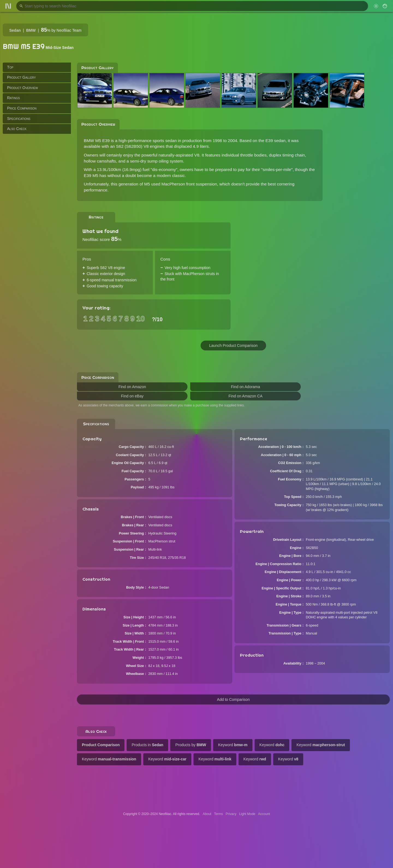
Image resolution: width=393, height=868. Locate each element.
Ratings (14, 98)
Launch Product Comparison (233, 346)
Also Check (17, 129)
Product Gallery (21, 77)
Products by (191, 745)
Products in (147, 745)
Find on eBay (132, 396)
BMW (31, 30)
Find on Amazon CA (245, 396)
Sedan (15, 30)
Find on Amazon (132, 387)
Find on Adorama (245, 387)
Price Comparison (22, 108)
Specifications (19, 119)
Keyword (233, 745)
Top (10, 67)
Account (264, 814)
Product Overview (23, 88)
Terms (218, 814)
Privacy (231, 814)
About (207, 814)
